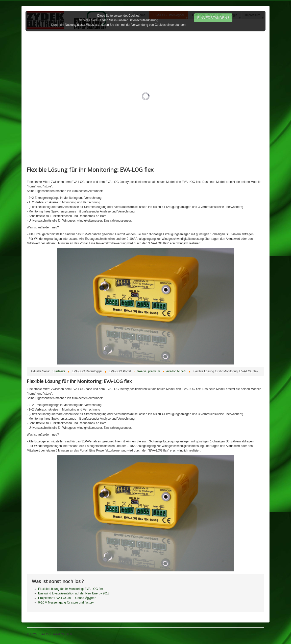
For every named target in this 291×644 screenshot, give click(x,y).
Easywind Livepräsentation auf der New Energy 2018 (74, 593)
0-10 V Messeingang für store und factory (66, 603)
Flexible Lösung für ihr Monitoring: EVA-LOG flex (71, 589)
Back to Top (256, 634)
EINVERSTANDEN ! (213, 18)
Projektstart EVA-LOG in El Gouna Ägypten (67, 598)
